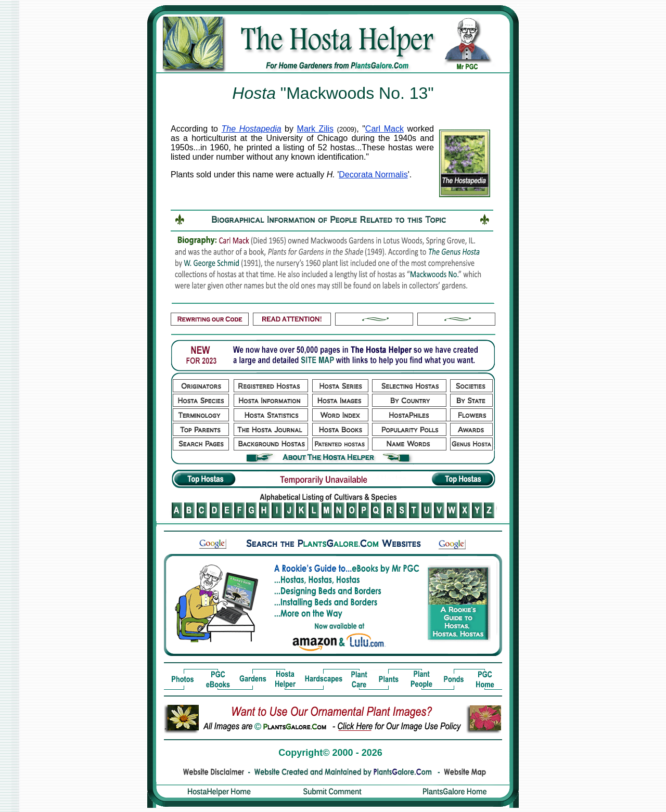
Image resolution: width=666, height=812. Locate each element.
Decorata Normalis (373, 175)
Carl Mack (385, 129)
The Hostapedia (252, 129)
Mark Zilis (316, 129)
